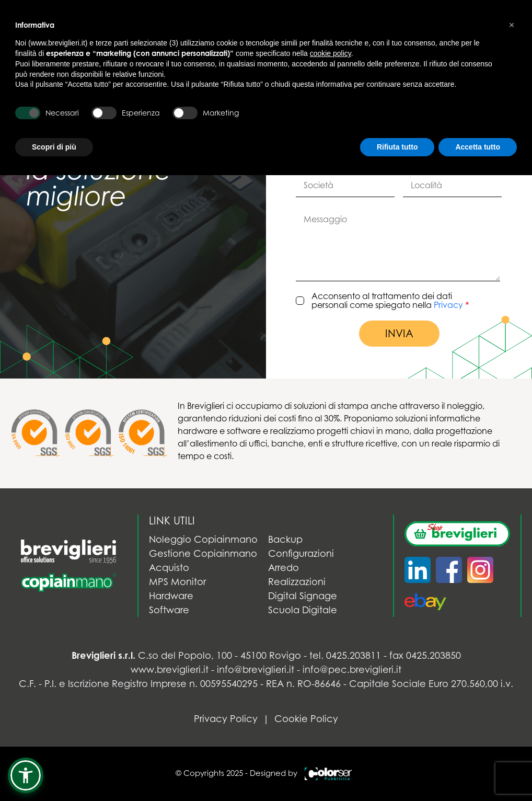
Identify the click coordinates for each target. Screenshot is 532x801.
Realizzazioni (297, 582)
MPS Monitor (177, 582)
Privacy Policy (226, 719)
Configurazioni (301, 553)
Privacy (448, 305)
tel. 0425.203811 (345, 655)
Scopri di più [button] (54, 147)
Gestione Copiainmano (203, 553)
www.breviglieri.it (170, 670)
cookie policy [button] (331, 53)
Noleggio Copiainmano (203, 539)
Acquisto (169, 568)
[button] (26, 775)
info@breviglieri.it (256, 670)
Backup (285, 539)
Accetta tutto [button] (478, 147)
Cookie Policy (306, 719)
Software (169, 610)
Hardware (171, 596)
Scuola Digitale (303, 610)
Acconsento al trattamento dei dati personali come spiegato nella (387, 301)
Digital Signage (303, 596)
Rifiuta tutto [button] (397, 147)
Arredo (284, 568)
